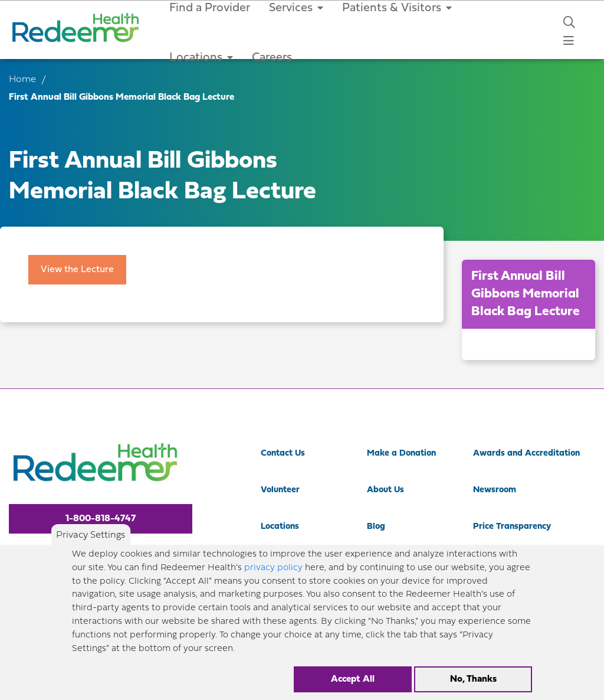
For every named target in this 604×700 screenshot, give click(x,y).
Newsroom (495, 490)
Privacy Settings (91, 545)
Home (22, 80)
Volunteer (280, 490)
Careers (272, 58)
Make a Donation (401, 454)
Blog (376, 527)
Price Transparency (512, 527)
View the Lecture (77, 270)
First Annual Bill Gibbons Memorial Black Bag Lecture (526, 294)
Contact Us (283, 454)
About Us (385, 490)
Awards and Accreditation (526, 454)
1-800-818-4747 (101, 519)
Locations (201, 58)
